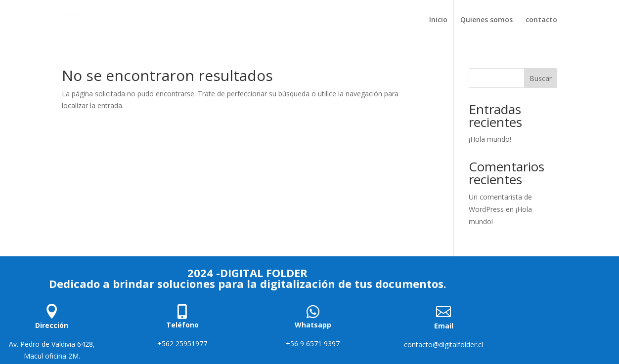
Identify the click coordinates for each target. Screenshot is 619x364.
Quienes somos (486, 20)
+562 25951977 (182, 344)
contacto (541, 20)
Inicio (438, 20)
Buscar (541, 78)
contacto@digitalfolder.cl (443, 344)
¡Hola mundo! (490, 139)
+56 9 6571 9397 (313, 344)
